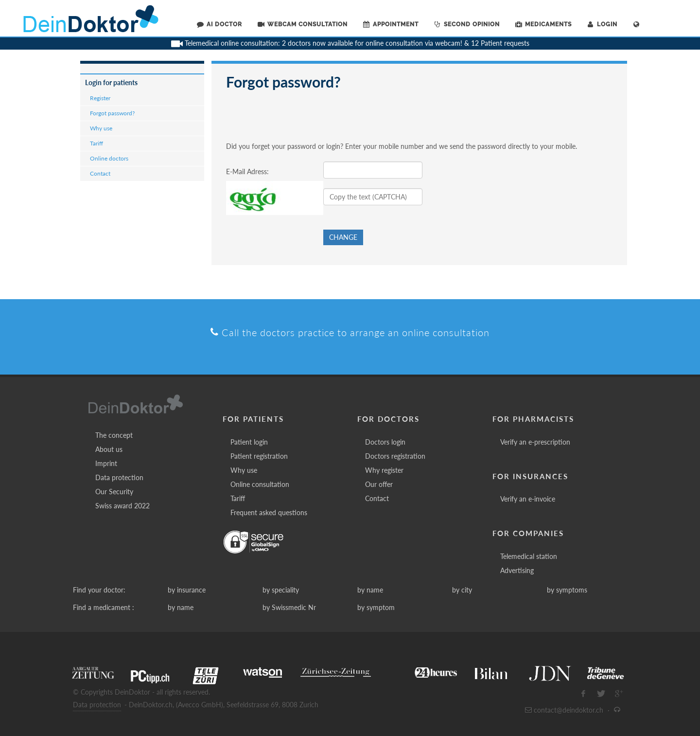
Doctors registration (395, 456)
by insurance (187, 590)
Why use (101, 128)
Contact (100, 173)
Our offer (379, 484)
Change (343, 237)
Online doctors (109, 158)
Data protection (119, 477)
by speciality (281, 590)
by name (370, 590)
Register (100, 98)
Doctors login (385, 442)
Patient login (249, 442)
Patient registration (259, 456)
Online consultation (260, 484)
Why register (384, 470)
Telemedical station (529, 556)
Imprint (106, 463)
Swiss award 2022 (122, 506)
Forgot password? (112, 113)
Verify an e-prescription (535, 442)
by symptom (376, 607)
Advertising (517, 570)
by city (462, 590)
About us (109, 449)
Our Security (114, 492)
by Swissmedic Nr (289, 607)
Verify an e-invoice (528, 499)
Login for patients (111, 82)
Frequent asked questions (269, 512)
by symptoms (567, 590)
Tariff (96, 143)
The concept (114, 435)
